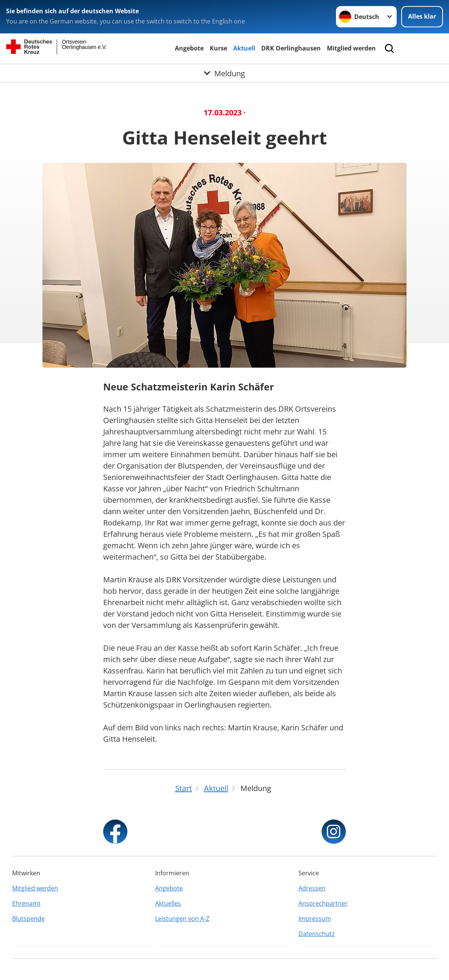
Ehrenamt (26, 903)
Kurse (218, 48)
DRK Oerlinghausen (291, 48)
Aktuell (244, 48)
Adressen (312, 888)
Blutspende (28, 919)
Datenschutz (317, 934)
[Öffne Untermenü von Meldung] (224, 73)
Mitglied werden (351, 48)
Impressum (315, 919)
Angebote (189, 48)
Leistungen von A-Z (182, 919)
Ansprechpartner (323, 903)
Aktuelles (168, 903)
